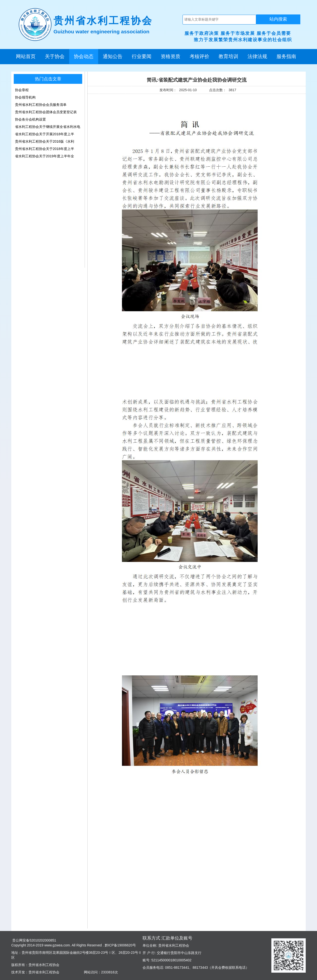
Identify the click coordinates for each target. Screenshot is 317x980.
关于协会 (55, 56)
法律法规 (257, 56)
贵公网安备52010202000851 (34, 940)
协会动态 (84, 56)
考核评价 (199, 56)
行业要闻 (142, 56)
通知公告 (113, 56)
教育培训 (228, 56)
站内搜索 (278, 19)
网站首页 (26, 56)
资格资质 (171, 56)
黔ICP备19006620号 (120, 945)
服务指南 (286, 56)
